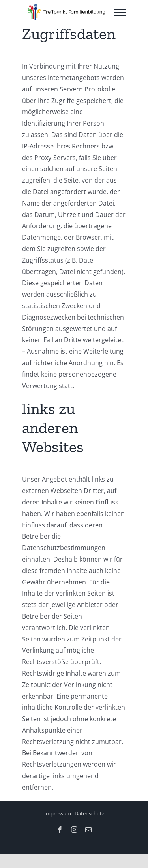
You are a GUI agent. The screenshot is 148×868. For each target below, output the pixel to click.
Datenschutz (89, 813)
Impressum (58, 813)
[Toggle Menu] (120, 13)
